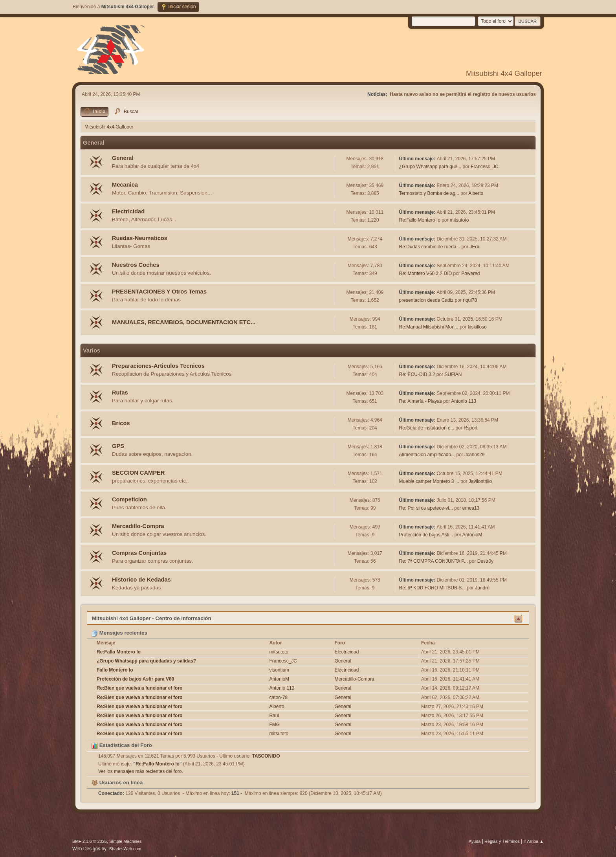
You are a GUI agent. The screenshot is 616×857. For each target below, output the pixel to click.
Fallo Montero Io (115, 670)
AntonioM (472, 535)
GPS (118, 446)
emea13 (471, 508)
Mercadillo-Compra (138, 526)
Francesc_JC (485, 167)
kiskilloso (477, 327)
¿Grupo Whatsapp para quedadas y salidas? (146, 661)
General (123, 158)
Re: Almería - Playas (421, 401)
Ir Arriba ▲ (534, 841)
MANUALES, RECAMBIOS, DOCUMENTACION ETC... (184, 322)
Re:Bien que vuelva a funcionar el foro (139, 688)
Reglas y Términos (502, 841)
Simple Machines (125, 841)
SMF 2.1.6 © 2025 (90, 841)
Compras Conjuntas (139, 553)
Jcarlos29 (474, 455)
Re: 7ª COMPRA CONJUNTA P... (434, 561)
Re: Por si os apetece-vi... (426, 508)
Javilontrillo (480, 481)
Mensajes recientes (119, 633)
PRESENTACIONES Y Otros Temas (159, 292)
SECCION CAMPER (138, 473)
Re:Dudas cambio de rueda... (430, 247)
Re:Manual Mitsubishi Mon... (429, 327)
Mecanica (125, 185)
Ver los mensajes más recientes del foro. (141, 771)
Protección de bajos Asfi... (426, 535)
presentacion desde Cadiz (426, 300)
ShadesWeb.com (125, 849)
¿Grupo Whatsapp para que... (430, 167)
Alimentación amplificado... (427, 455)
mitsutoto (459, 220)
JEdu (475, 247)
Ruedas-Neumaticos (140, 238)
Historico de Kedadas (141, 580)
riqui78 (470, 300)
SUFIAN (453, 374)
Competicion (129, 499)
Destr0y (485, 561)
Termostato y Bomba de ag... (429, 193)
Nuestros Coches (136, 265)
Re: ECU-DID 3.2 (417, 374)
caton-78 (278, 697)
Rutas (120, 393)
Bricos (121, 423)
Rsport (470, 428)
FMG (274, 725)
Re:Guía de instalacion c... (427, 428)
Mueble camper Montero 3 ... (429, 481)
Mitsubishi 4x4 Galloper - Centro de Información (152, 618)
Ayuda (475, 841)
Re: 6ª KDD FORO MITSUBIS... (433, 588)
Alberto (476, 193)
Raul (274, 716)
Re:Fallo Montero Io (420, 220)
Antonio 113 (464, 401)
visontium (279, 670)
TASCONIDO (266, 756)
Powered (470, 273)
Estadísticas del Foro (122, 745)
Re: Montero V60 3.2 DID (426, 273)
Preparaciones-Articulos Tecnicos (158, 366)
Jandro (482, 588)
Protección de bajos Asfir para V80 (135, 679)
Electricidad (128, 211)
